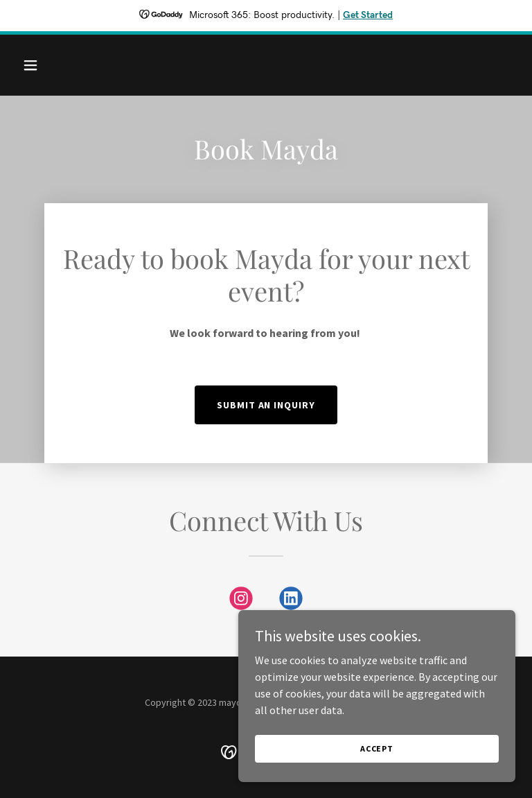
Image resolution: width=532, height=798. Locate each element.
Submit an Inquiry (266, 405)
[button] (54, 65)
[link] (241, 601)
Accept (377, 748)
